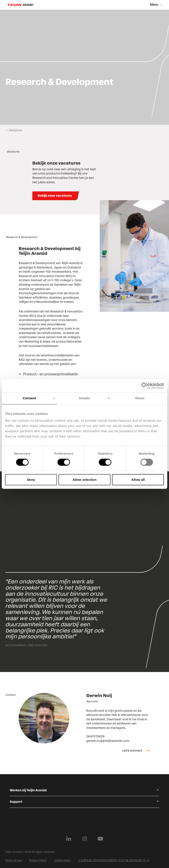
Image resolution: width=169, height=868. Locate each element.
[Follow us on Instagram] (84, 839)
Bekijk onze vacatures (55, 196)
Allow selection (84, 480)
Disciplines (16, 130)
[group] (84, 67)
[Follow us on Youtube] (100, 839)
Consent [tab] (29, 398)
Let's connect (132, 751)
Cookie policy (62, 860)
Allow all (138, 480)
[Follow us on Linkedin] (69, 839)
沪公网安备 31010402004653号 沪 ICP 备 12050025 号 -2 (114, 860)
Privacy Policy (38, 860)
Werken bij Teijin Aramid (28, 790)
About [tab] (140, 398)
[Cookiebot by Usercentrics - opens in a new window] (145, 386)
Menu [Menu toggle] (154, 5)
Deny (31, 480)
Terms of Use (14, 860)
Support (16, 802)
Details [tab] (84, 398)
